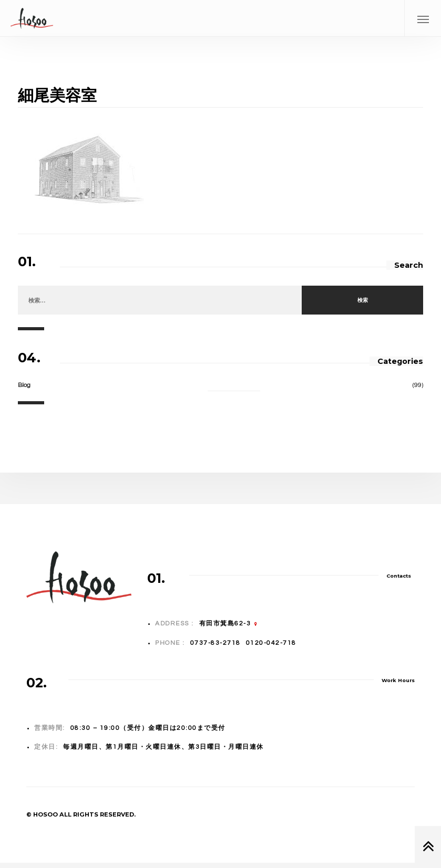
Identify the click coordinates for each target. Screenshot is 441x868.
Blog (24, 385)
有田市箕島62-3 (225, 624)
